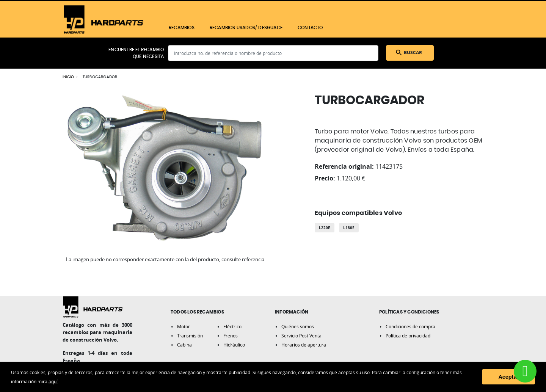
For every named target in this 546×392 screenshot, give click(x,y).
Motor (184, 326)
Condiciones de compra (410, 326)
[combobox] (273, 53)
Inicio (68, 77)
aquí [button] (53, 381)
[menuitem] (182, 28)
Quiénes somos (298, 326)
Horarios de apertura (304, 345)
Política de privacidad (408, 336)
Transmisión (190, 336)
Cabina (184, 345)
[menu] (291, 28)
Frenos (231, 336)
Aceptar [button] (508, 377)
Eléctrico (232, 326)
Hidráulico (234, 345)
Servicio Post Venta (301, 336)
